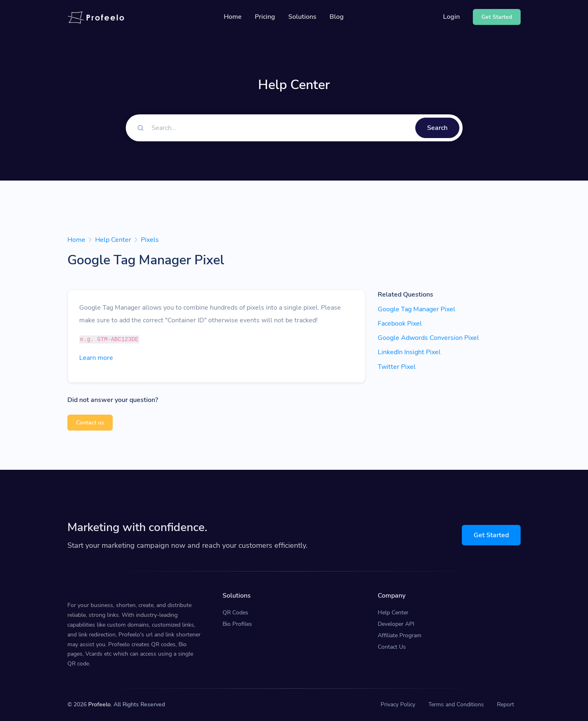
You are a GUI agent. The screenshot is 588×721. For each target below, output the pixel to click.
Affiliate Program (400, 635)
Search (437, 128)
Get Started (491, 535)
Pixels (150, 240)
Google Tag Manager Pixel (416, 309)
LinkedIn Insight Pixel (409, 352)
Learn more (96, 358)
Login (451, 17)
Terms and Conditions (456, 704)
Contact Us (392, 647)
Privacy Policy (398, 704)
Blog (337, 17)
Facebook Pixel (400, 324)
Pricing (265, 17)
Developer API (396, 624)
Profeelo (99, 704)
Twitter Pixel (397, 367)
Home (233, 17)
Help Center (113, 240)
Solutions (302, 17)
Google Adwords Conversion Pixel (428, 338)
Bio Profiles (237, 624)
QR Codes (235, 613)
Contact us (90, 423)
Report (506, 704)
